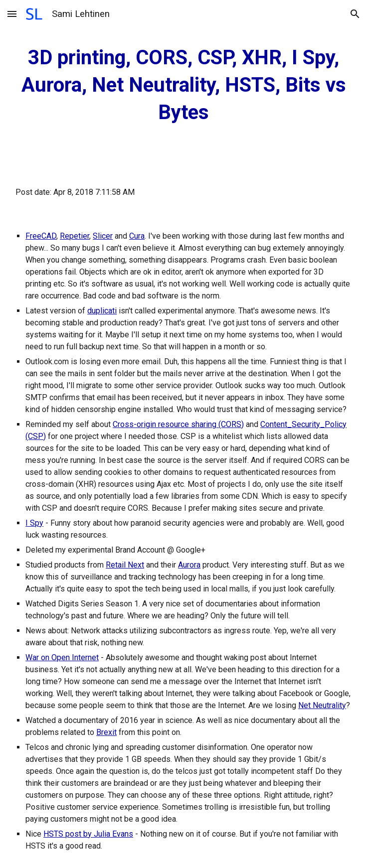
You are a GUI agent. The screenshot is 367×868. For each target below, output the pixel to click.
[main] (183, 85)
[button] (12, 14)
